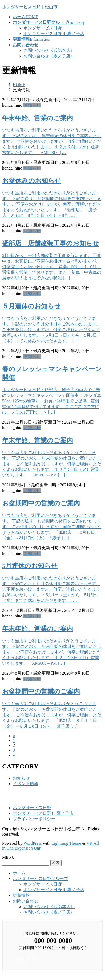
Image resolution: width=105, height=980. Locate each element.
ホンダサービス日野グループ (41, 879)
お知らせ (32, 105)
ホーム (19, 873)
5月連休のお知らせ (30, 566)
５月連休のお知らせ (31, 306)
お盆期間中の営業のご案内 (41, 503)
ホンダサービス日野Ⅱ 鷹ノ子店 (54, 34)
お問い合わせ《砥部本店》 (49, 50)
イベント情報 (26, 784)
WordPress (33, 843)
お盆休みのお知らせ (32, 181)
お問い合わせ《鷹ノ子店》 (49, 56)
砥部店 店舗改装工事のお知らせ (51, 243)
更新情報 (21, 895)
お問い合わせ (26, 901)
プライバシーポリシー (34, 819)
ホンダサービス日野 (43, 28)
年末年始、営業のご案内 (38, 118)
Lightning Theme (66, 843)
